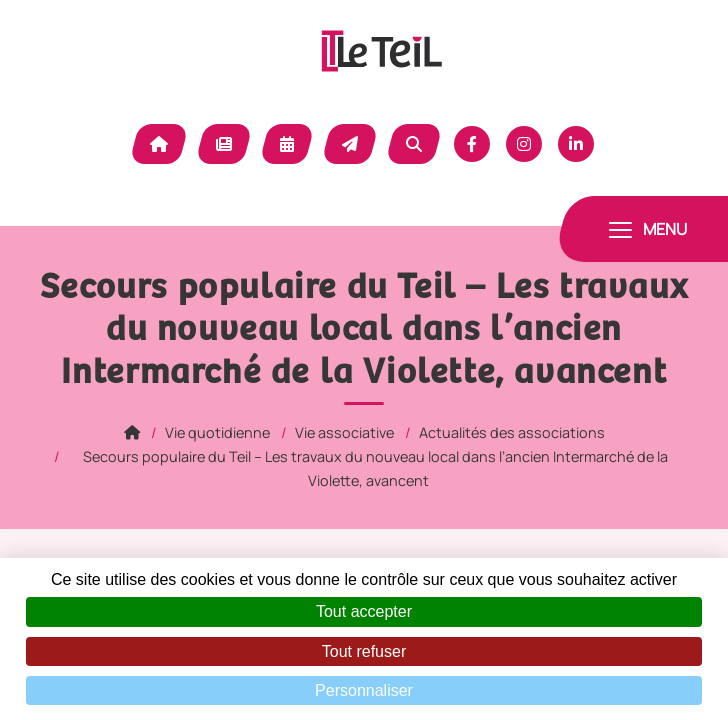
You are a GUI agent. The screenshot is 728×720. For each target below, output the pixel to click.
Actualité (224, 144)
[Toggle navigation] (648, 229)
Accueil (159, 144)
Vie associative (344, 432)
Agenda (287, 144)
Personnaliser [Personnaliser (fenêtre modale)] (364, 690)
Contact (350, 144)
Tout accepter (364, 611)
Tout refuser (364, 651)
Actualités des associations (512, 432)
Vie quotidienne (217, 432)
